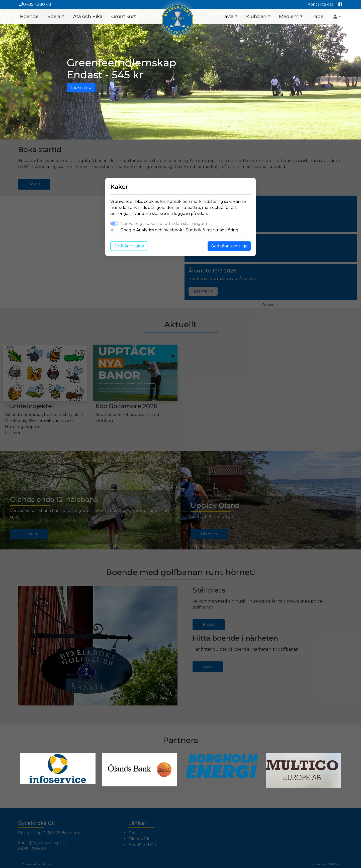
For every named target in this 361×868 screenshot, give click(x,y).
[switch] (114, 230)
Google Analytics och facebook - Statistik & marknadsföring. (180, 230)
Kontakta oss (320, 4)
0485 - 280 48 (35, 4)
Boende (29, 16)
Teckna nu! (81, 88)
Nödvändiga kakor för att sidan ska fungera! (164, 224)
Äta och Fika (88, 16)
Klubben (256, 16)
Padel (318, 16)
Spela (54, 16)
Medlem (289, 16)
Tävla (228, 16)
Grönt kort (124, 16)
